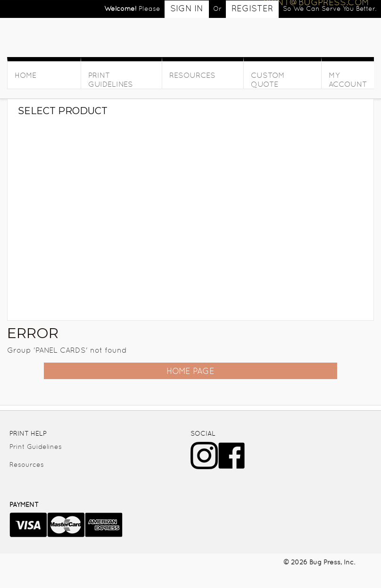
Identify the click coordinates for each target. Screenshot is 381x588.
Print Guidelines (111, 80)
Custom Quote (268, 80)
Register (252, 8)
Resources (192, 75)
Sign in (187, 8)
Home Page (190, 371)
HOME (25, 75)
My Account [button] (348, 80)
